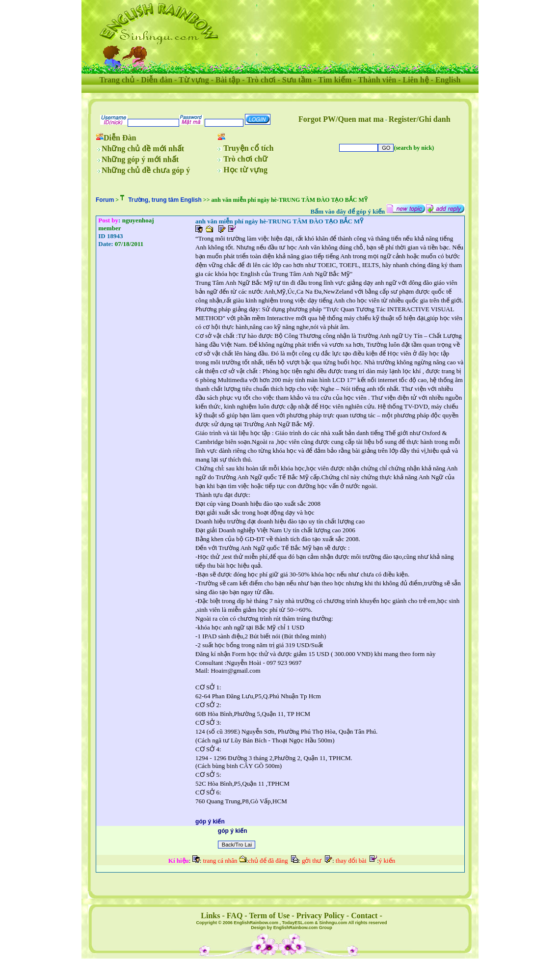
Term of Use (269, 916)
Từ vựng (194, 80)
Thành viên (377, 80)
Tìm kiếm (335, 80)
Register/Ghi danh (420, 119)
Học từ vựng (245, 170)
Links (210, 916)
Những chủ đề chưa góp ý (146, 170)
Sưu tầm (297, 80)
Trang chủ (117, 80)
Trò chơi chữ (245, 159)
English (448, 80)
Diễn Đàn (120, 138)
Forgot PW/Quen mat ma (341, 119)
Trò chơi (261, 80)
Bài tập (228, 80)
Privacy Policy (320, 916)
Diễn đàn (157, 80)
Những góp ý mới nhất (140, 159)
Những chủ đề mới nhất (143, 149)
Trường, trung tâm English (165, 200)
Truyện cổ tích (248, 148)
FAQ (235, 916)
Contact (364, 916)
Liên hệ (416, 80)
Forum (105, 200)
